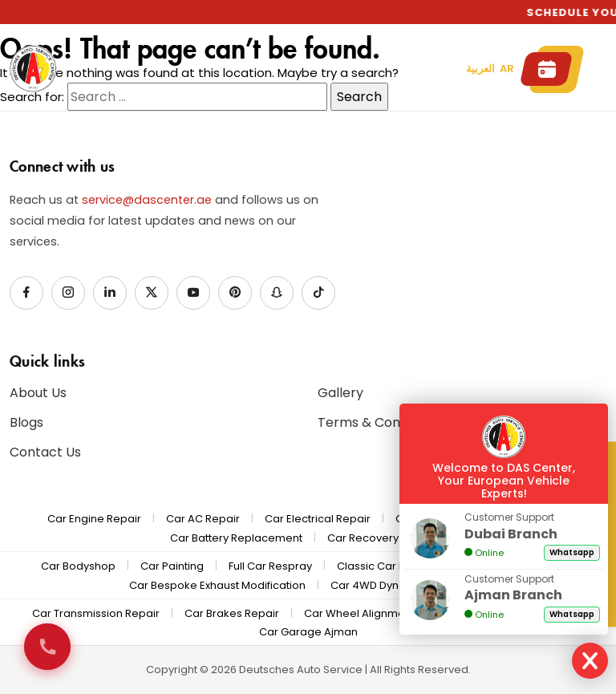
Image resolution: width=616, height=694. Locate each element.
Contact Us (45, 452)
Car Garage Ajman (308, 632)
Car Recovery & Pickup (387, 538)
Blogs (26, 422)
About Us (38, 393)
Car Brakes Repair (232, 613)
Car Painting (172, 566)
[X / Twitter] (152, 293)
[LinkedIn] (110, 293)
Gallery (340, 393)
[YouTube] (193, 293)
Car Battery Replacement (236, 538)
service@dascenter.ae (147, 200)
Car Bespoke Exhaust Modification (217, 585)
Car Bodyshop (78, 566)
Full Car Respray (270, 566)
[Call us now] (47, 647)
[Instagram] (68, 293)
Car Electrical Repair (318, 519)
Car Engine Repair (94, 519)
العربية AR (490, 69)
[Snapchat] (277, 293)
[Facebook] (26, 293)
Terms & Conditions (379, 422)
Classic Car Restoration (398, 566)
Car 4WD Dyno (368, 585)
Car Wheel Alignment (359, 613)
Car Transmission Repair (96, 613)
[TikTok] (318, 293)
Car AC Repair (203, 519)
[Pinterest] (235, 293)
